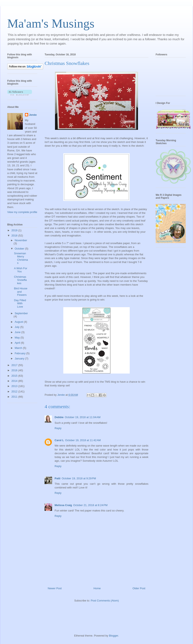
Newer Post (55, 588)
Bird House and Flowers (21, 292)
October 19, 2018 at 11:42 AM (83, 440)
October (20, 249)
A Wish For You (21, 270)
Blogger (114, 636)
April (18, 343)
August (19, 322)
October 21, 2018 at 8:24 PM (90, 505)
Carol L (59, 440)
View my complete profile (22, 212)
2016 (15, 370)
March (19, 348)
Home (97, 588)
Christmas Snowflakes (20, 280)
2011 (15, 397)
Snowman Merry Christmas (21, 258)
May (18, 338)
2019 (15, 230)
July (18, 327)
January (20, 359)
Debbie (59, 417)
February (21, 353)
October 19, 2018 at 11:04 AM (83, 417)
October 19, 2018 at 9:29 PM (79, 478)
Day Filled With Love (20, 303)
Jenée (33, 115)
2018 (15, 236)
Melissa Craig (63, 505)
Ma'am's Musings (51, 23)
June (18, 332)
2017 (15, 365)
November (21, 240)
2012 (15, 391)
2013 (15, 386)
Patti (57, 478)
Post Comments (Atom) (105, 601)
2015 (15, 376)
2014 (15, 381)
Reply (58, 428)
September (21, 313)
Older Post (139, 588)
